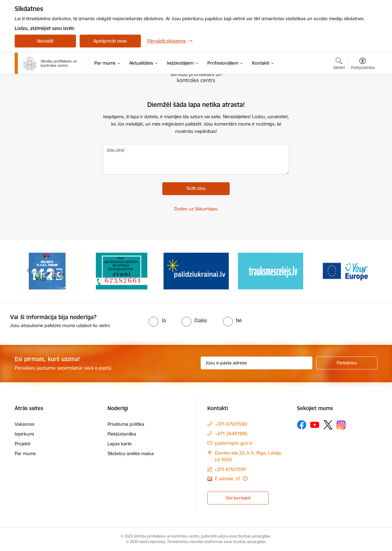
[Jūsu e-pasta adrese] (256, 363)
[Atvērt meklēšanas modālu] (339, 64)
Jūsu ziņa (115, 150)
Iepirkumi (24, 434)
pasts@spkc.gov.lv (234, 443)
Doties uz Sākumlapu (196, 209)
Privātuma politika (126, 424)
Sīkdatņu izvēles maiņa (131, 453)
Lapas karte (120, 444)
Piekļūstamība (122, 434)
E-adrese (225, 479)
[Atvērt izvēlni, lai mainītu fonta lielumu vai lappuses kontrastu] (363, 64)
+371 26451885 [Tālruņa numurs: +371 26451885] (231, 434)
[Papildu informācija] (245, 479)
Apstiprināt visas (110, 41)
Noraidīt (45, 41)
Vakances (24, 424)
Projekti (23, 444)
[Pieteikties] (347, 363)
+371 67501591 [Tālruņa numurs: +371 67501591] (230, 469)
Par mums (25, 453)
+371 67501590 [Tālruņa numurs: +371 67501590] (231, 424)
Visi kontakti (238, 498)
